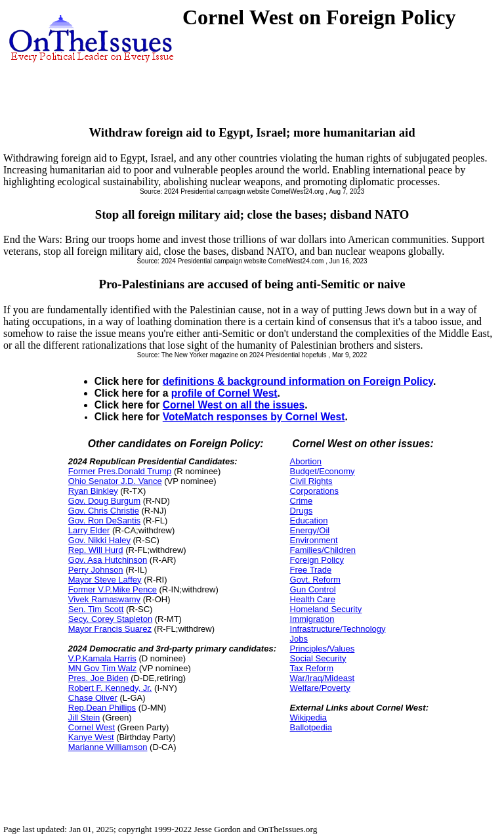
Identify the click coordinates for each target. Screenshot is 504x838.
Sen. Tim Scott (96, 609)
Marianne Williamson (108, 747)
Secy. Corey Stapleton (110, 619)
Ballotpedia (311, 727)
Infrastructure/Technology (338, 629)
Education (309, 520)
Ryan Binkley (93, 491)
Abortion (306, 461)
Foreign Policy (317, 560)
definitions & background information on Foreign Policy (298, 381)
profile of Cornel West (224, 393)
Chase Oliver (93, 698)
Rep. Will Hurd (96, 550)
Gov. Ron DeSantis (104, 520)
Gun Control (313, 589)
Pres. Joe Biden (98, 678)
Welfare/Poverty (320, 688)
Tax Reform (312, 668)
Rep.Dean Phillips (102, 708)
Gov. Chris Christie (104, 511)
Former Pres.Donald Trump (120, 471)
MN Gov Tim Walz (102, 668)
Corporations (314, 491)
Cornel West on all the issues (234, 405)
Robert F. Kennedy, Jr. (110, 688)
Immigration (312, 619)
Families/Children (323, 550)
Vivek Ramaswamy (104, 599)
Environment (314, 540)
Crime (302, 501)
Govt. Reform (315, 580)
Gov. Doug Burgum (104, 501)
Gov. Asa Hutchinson (108, 560)
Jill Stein (84, 717)
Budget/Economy (323, 471)
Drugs (302, 511)
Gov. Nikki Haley (99, 540)
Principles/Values (323, 649)
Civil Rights (311, 481)
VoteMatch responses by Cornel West (254, 417)
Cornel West (92, 727)
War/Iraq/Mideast (323, 678)
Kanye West (91, 737)
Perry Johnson (96, 570)
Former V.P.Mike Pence (113, 589)
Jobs (299, 639)
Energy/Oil (310, 530)
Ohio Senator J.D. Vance (115, 481)
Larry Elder (89, 530)
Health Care (313, 599)
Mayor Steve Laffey (105, 580)
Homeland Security (326, 609)
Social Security (318, 658)
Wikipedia (308, 717)
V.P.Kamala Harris (102, 658)
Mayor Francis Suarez (110, 629)
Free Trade (311, 570)
